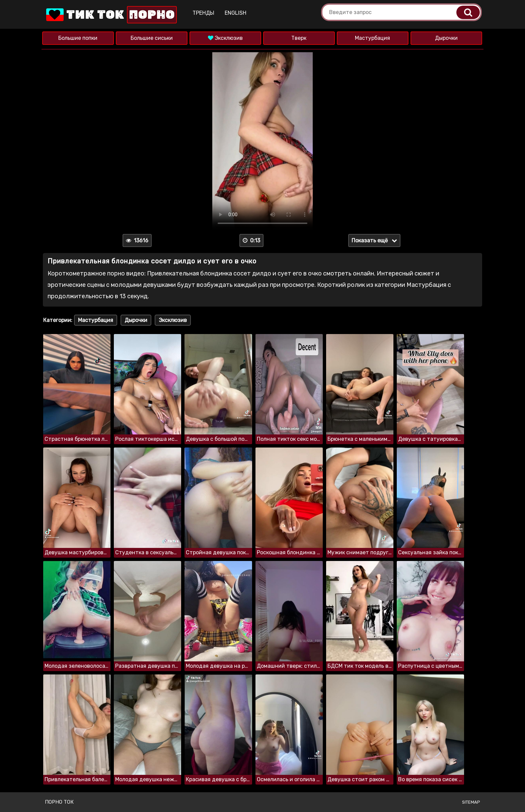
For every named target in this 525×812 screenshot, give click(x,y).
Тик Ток (111, 15)
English (236, 13)
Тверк (299, 38)
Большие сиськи (152, 38)
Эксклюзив (225, 38)
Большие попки (78, 38)
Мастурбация (372, 38)
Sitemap (471, 802)
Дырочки (446, 38)
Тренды (204, 13)
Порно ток (59, 802)
